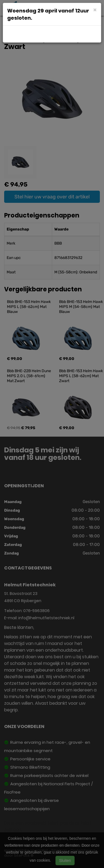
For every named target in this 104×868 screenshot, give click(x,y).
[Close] (95, 10)
